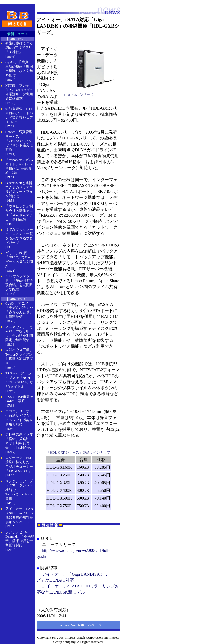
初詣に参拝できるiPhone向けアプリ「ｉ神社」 (19, 48)
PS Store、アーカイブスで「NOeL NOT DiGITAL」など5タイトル (19, 380)
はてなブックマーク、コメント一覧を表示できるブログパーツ (19, 236)
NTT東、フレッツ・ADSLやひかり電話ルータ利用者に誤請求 (19, 92)
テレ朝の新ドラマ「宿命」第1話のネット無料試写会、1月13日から (19, 441)
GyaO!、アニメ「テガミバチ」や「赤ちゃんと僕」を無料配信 (19, 310)
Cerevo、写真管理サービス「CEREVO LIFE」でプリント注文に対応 (20, 141)
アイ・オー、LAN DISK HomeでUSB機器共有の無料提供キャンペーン (19, 515)
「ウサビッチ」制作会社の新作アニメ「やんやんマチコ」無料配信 (19, 213)
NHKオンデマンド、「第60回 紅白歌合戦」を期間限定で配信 (20, 283)
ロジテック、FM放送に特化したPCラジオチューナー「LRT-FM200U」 (20, 464)
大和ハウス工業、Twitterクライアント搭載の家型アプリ (19, 357)
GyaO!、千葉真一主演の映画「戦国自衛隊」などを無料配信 (19, 69)
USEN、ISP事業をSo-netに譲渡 (19, 399)
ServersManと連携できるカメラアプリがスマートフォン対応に (19, 189)
